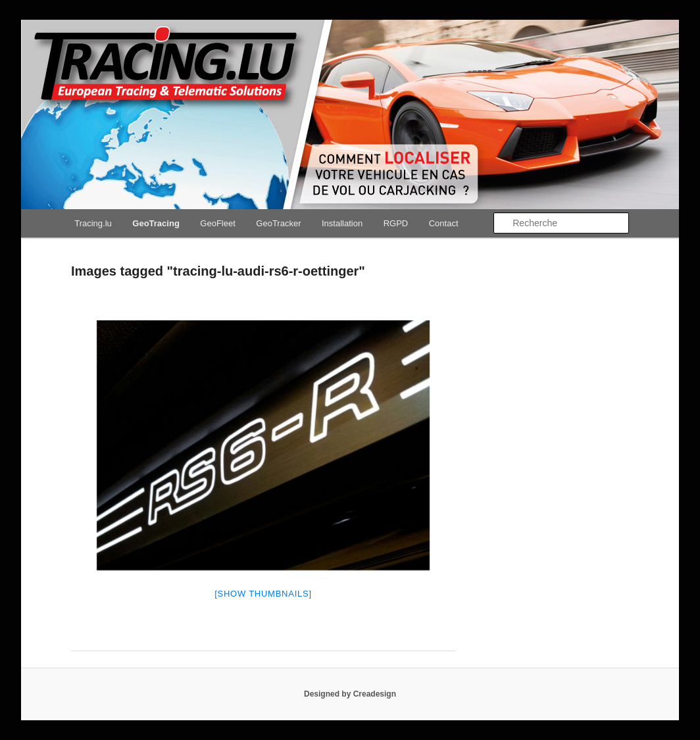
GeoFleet (217, 223)
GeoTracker (278, 223)
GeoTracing (156, 223)
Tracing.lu (93, 223)
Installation (342, 223)
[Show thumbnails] (263, 594)
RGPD (396, 223)
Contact (444, 223)
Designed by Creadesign (350, 694)
